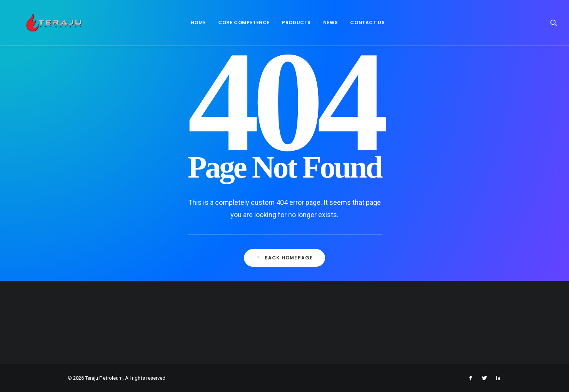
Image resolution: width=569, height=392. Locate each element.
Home (195, 26)
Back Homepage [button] (285, 258)
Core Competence (241, 26)
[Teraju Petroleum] (51, 26)
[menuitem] (195, 26)
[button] (554, 26)
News (327, 26)
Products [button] (293, 26)
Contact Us (364, 26)
